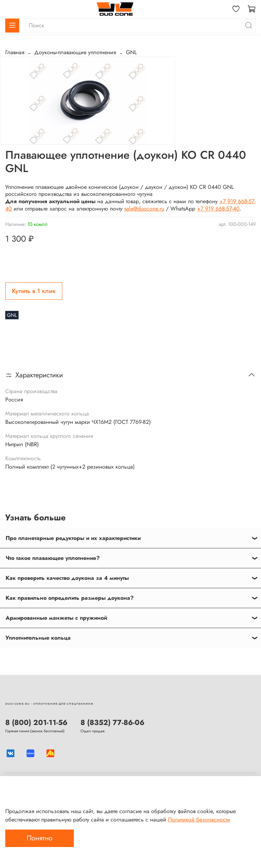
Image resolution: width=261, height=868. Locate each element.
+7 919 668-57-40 (218, 209)
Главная (15, 52)
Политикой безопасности (199, 820)
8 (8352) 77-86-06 (112, 723)
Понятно (40, 838)
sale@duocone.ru (144, 209)
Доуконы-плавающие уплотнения (75, 52)
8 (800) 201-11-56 (36, 723)
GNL (131, 52)
